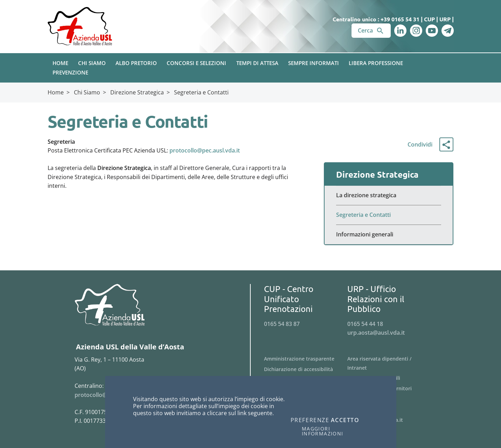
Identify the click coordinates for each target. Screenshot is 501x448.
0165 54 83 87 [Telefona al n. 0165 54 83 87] (282, 324)
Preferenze (310, 420)
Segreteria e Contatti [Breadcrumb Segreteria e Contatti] (201, 92)
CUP (429, 19)
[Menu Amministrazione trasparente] (306, 359)
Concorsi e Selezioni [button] (196, 63)
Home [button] (60, 63)
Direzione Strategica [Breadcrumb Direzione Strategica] (137, 92)
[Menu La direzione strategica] (389, 195)
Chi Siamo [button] (92, 63)
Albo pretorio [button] (136, 63)
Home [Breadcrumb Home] (56, 92)
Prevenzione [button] (70, 72)
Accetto (345, 420)
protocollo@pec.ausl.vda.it (205, 150)
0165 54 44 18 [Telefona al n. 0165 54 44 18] (365, 324)
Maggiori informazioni (323, 431)
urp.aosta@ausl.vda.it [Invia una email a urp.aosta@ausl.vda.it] (376, 333)
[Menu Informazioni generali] (389, 234)
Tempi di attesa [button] (257, 63)
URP (445, 19)
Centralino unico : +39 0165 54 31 (376, 19)
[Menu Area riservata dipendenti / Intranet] (389, 363)
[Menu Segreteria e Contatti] (389, 215)
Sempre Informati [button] (314, 63)
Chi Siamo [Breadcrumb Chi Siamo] (87, 92)
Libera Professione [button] (376, 63)
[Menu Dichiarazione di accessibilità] (306, 369)
